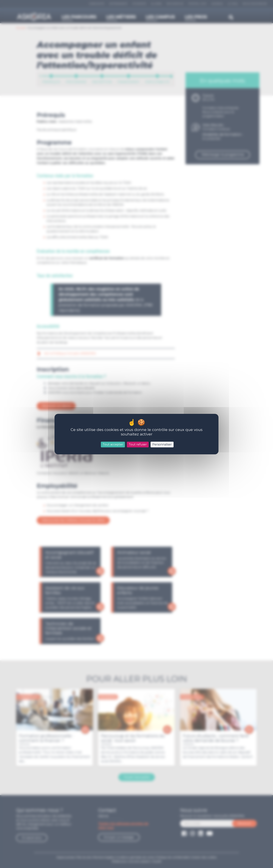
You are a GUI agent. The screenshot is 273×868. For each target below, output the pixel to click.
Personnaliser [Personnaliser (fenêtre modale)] (162, 444)
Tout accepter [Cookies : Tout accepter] (113, 444)
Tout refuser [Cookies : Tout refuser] (138, 444)
